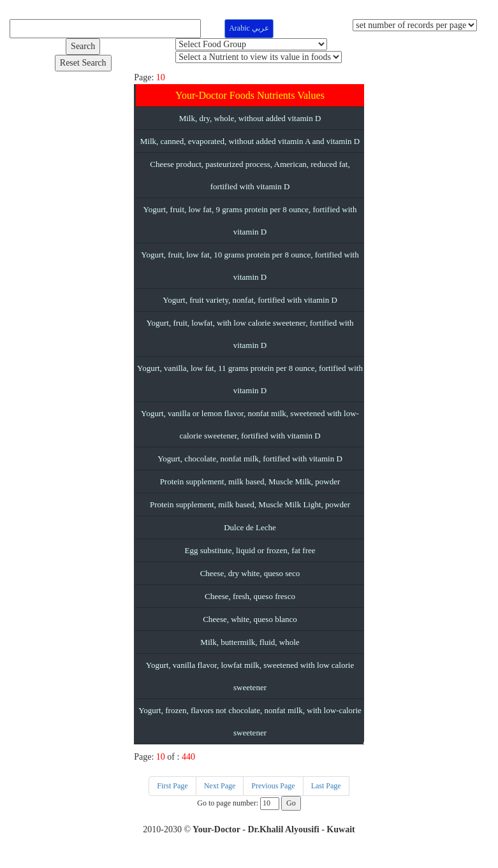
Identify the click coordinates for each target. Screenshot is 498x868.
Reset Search (83, 63)
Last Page (326, 786)
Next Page (220, 786)
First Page (172, 786)
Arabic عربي (249, 28)
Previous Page (273, 786)
